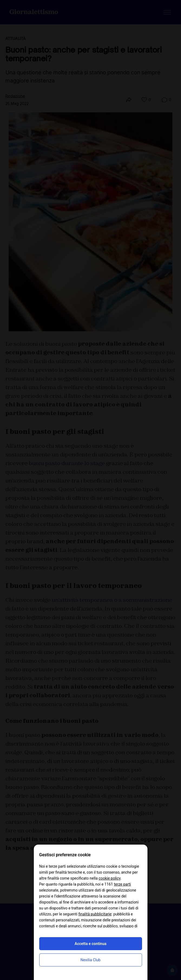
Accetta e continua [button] (91, 944)
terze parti (122, 884)
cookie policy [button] (110, 878)
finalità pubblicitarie (95, 914)
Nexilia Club (91, 960)
